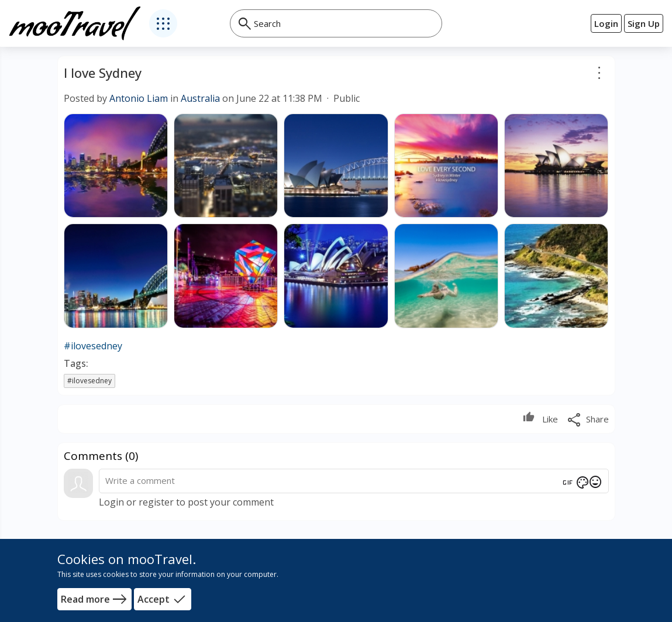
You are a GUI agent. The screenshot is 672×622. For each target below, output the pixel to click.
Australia (200, 98)
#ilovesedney (93, 346)
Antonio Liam (139, 98)
